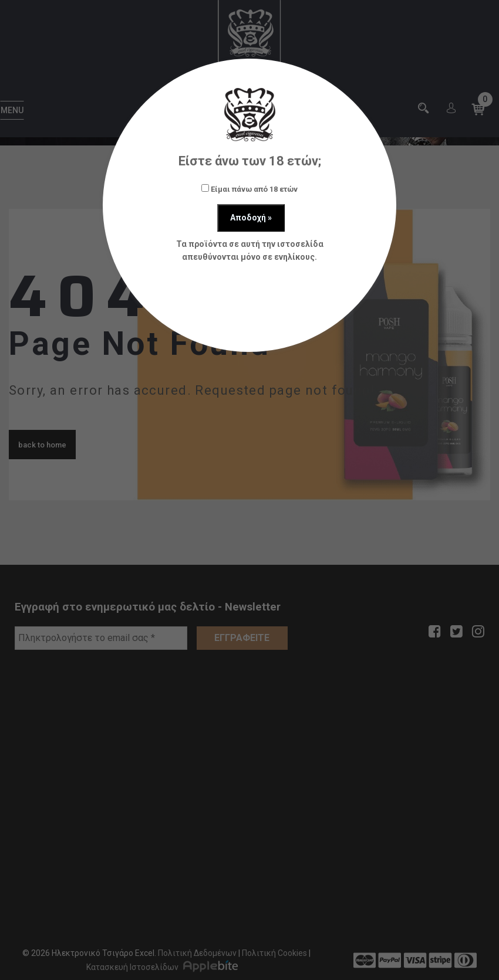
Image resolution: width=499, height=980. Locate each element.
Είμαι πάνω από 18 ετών (249, 189)
